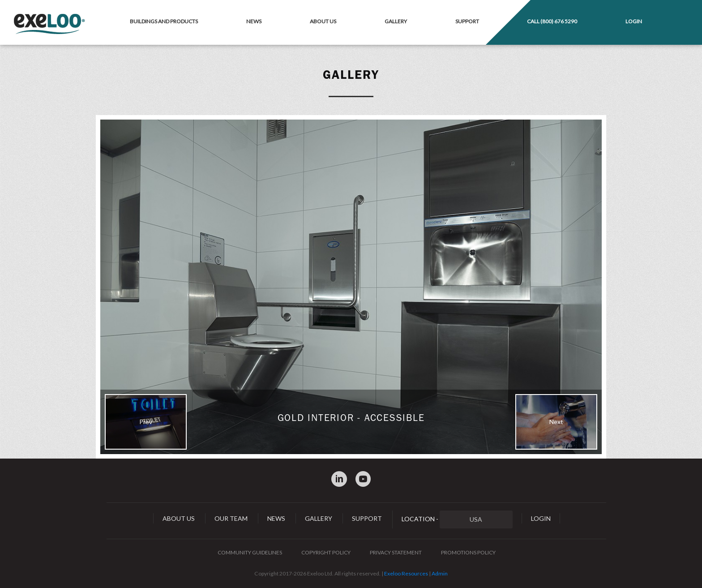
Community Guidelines (250, 552)
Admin (440, 573)
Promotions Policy (468, 552)
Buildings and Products (164, 21)
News (254, 21)
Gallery (396, 21)
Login (634, 21)
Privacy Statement (396, 552)
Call (552, 21)
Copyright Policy (326, 552)
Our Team (231, 518)
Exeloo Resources (406, 573)
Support (467, 21)
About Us (323, 21)
